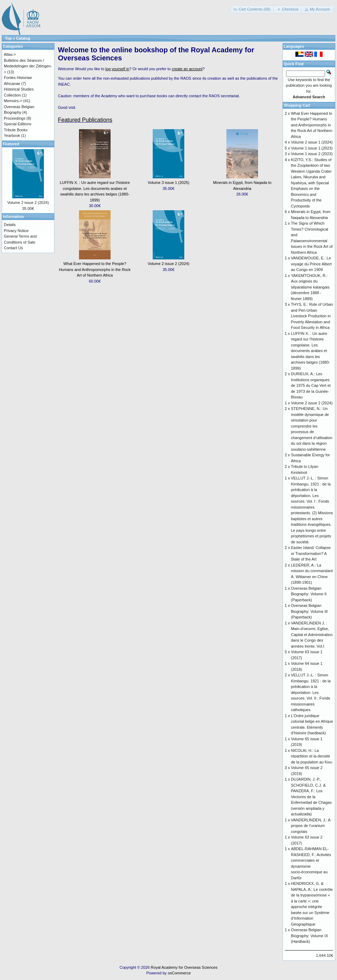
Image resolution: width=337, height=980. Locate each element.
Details (10, 225)
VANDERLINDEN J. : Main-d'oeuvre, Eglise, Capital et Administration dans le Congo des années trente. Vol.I (312, 635)
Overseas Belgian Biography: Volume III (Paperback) (309, 611)
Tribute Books (16, 130)
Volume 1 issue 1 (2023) (312, 148)
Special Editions (18, 124)
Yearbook (12, 135)
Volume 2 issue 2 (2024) (169, 264)
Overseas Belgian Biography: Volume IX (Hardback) (310, 936)
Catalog (23, 38)
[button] (253, 9)
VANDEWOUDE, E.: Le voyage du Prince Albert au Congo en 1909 (311, 264)
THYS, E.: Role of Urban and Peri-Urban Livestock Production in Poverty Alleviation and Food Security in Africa (312, 316)
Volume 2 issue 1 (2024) (312, 142)
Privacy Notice (16, 231)
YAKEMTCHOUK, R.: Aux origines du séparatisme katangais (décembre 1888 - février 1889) (310, 287)
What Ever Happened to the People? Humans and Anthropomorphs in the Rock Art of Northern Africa (95, 269)
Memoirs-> (13, 101)
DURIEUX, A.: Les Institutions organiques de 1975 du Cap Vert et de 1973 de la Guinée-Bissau (311, 385)
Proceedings (15, 118)
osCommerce (179, 973)
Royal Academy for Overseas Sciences (184, 967)
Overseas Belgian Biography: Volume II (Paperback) (309, 594)
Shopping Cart (297, 105)
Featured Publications (85, 120)
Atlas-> (10, 54)
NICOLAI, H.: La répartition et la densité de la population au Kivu (312, 756)
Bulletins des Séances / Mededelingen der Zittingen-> (28, 66)
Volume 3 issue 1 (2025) (169, 183)
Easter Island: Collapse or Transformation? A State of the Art (311, 553)
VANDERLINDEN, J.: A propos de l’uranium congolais (311, 826)
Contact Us (13, 248)
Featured (11, 144)
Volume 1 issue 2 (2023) (312, 154)
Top (8, 38)
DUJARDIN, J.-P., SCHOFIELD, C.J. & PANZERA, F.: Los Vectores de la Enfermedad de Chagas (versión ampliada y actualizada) (311, 797)
